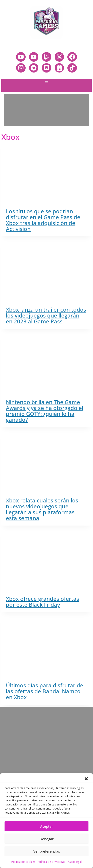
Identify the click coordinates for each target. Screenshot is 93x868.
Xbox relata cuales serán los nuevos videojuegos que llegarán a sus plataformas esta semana (42, 509)
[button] (86, 779)
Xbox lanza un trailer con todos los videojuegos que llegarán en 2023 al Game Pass (46, 315)
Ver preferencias (47, 851)
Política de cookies (23, 862)
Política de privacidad (52, 862)
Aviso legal (75, 862)
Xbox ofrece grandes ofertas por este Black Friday (43, 602)
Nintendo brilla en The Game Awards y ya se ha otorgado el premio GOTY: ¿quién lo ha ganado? (45, 411)
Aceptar (46, 826)
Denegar (47, 839)
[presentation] (46, 174)
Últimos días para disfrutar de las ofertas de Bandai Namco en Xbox (45, 691)
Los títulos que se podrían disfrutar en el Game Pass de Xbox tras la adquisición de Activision (43, 220)
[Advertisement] (46, 110)
